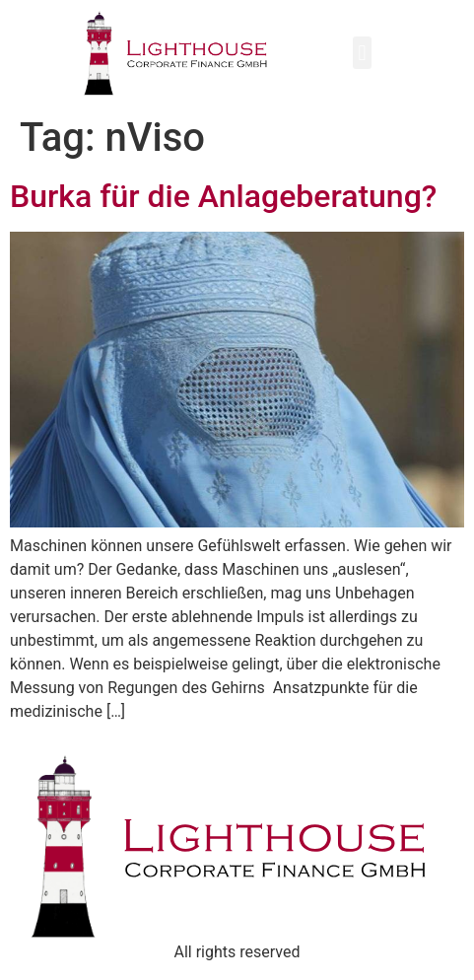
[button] (362, 53)
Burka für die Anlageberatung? (223, 196)
